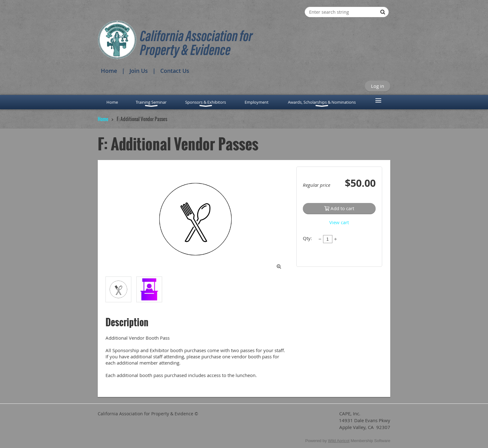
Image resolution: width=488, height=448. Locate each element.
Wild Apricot (339, 441)
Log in (378, 86)
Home (109, 71)
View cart (339, 222)
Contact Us (175, 71)
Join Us (139, 71)
